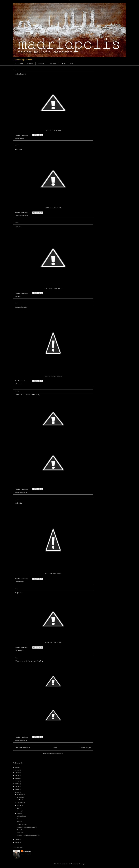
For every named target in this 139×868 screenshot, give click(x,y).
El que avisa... (20, 592)
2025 (17, 767)
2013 (17, 842)
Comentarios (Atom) (57, 753)
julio (18, 808)
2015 (17, 792)
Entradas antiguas (86, 748)
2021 (17, 775)
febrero (19, 811)
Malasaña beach (20, 74)
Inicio (55, 748)
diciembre (20, 794)
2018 (17, 784)
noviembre (20, 797)
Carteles (22, 650)
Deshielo (18, 226)
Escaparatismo (24, 215)
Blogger (83, 864)
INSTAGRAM (41, 64)
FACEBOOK (53, 64)
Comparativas (23, 492)
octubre (19, 800)
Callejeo (22, 138)
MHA (72, 64)
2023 (17, 770)
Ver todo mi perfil (26, 854)
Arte (21, 384)
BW (21, 296)
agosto (19, 805)
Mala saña (18, 503)
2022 (17, 773)
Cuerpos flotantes (21, 307)
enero (19, 814)
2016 (17, 789)
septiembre (20, 803)
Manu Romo (27, 851)
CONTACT (30, 64)
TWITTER (63, 64)
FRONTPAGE (19, 64)
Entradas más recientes (23, 748)
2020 (17, 778)
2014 (17, 839)
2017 (17, 786)
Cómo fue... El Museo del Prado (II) (27, 395)
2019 (17, 781)
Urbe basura (19, 149)
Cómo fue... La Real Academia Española (29, 661)
